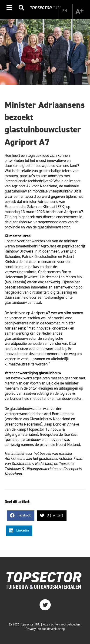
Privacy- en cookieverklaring (45, 629)
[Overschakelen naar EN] (65, 11)
